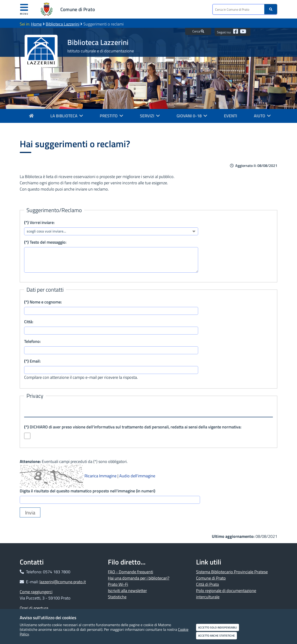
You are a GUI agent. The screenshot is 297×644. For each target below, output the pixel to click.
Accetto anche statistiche (216, 636)
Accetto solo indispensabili (218, 627)
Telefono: (32, 341)
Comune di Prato (78, 9)
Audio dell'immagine (137, 476)
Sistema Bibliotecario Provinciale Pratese (232, 572)
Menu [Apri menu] (24, 9)
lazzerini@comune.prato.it (63, 582)
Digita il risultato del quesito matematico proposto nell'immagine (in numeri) (87, 491)
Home (36, 24)
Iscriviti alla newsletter (127, 591)
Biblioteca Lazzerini (63, 24)
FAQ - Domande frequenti (131, 572)
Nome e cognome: (43, 302)
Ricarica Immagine (100, 476)
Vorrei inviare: (39, 222)
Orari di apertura (34, 608)
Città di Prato (208, 584)
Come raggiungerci (36, 592)
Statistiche (117, 597)
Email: (32, 361)
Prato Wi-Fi (118, 584)
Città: (29, 322)
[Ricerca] (271, 9)
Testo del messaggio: (45, 242)
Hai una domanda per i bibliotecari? (139, 578)
